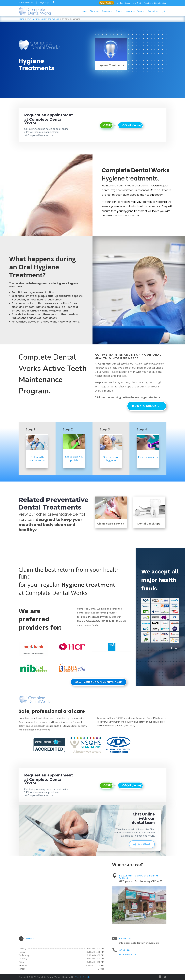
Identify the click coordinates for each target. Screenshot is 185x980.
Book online (133, 125)
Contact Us (153, 11)
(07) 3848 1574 (128, 954)
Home (84, 11)
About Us (94, 11)
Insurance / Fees (134, 11)
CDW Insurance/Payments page (99, 682)
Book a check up (147, 406)
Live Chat (143, 844)
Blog (118, 11)
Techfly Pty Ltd (83, 977)
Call (108, 125)
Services (106, 11)
